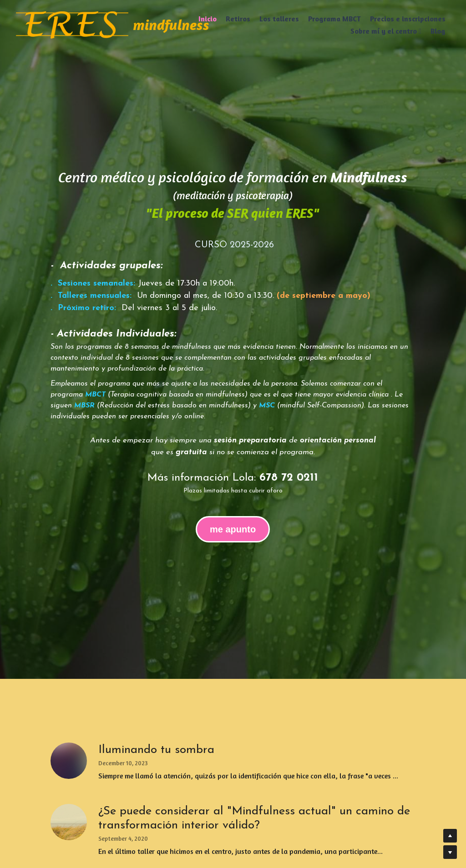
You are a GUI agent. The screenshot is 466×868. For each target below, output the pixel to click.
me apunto (233, 529)
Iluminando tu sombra (156, 750)
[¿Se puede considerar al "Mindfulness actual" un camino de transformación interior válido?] (69, 822)
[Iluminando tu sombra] (69, 761)
